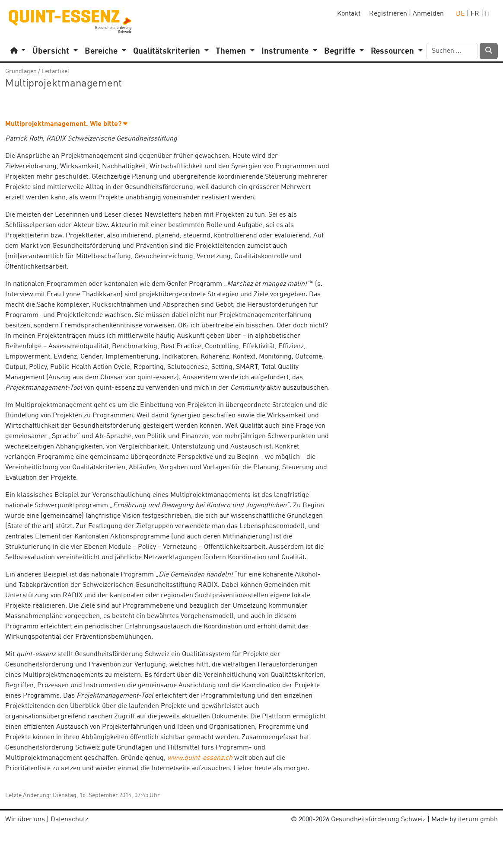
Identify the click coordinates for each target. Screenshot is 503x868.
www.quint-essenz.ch (200, 758)
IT (488, 14)
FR (475, 14)
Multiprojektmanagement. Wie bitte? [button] (66, 124)
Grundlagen (21, 71)
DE (460, 14)
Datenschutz (69, 820)
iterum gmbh (478, 820)
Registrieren (388, 14)
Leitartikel (55, 71)
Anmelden (428, 14)
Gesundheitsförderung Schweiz (378, 820)
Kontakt (349, 14)
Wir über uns (25, 820)
